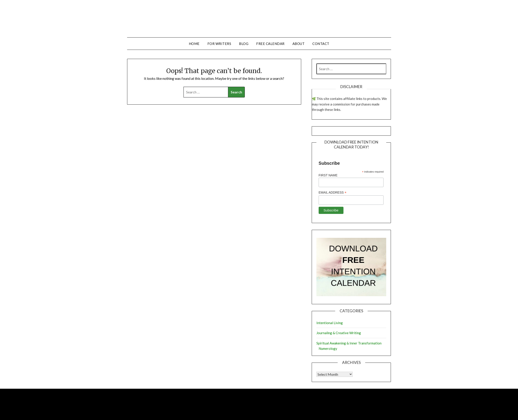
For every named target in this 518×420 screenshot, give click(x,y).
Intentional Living (330, 323)
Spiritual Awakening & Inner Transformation (349, 343)
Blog (244, 44)
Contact (321, 44)
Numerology (328, 348)
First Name (328, 175)
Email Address (333, 193)
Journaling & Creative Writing (339, 333)
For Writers (219, 44)
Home (194, 44)
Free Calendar (270, 44)
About (299, 44)
